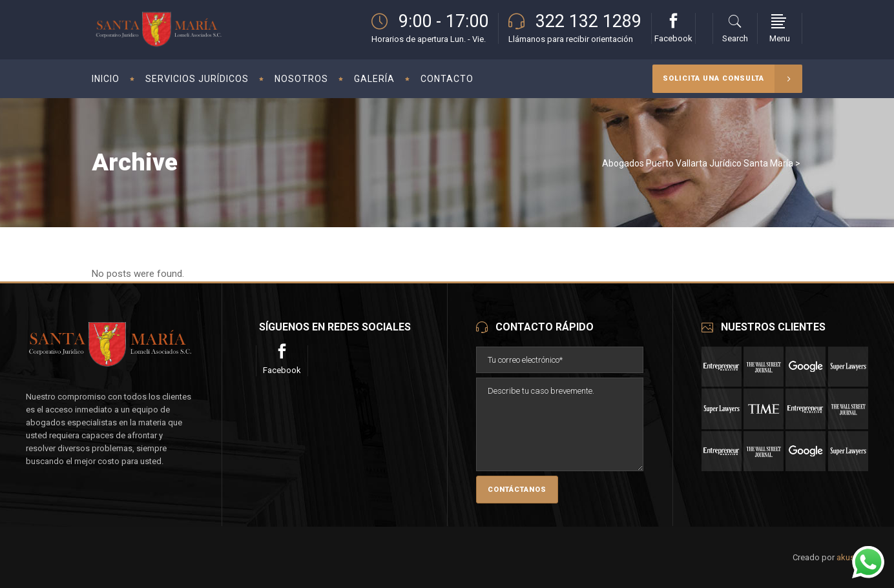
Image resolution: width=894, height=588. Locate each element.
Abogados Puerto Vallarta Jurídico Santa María (698, 163)
